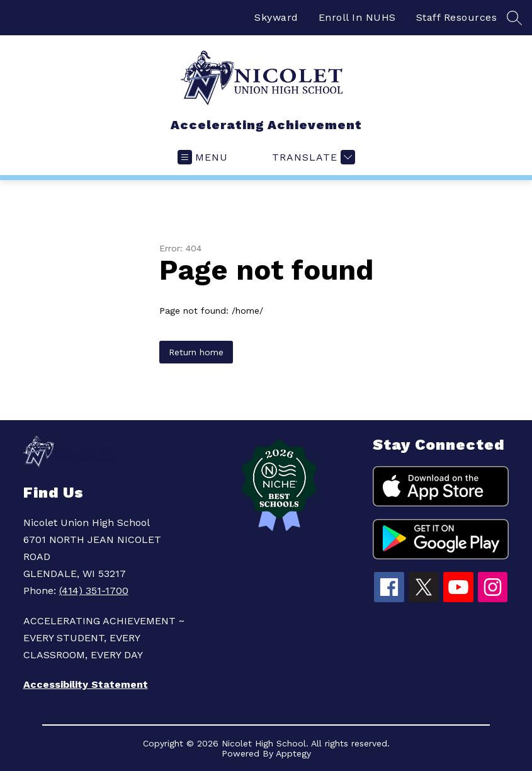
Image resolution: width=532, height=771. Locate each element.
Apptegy (293, 753)
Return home (196, 352)
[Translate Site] (312, 157)
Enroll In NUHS (357, 17)
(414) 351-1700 (94, 591)
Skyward (276, 17)
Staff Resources (457, 17)
